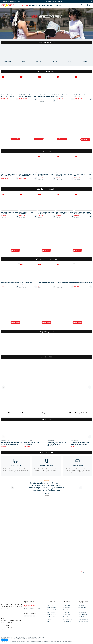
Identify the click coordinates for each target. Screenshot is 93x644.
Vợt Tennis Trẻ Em (67, 614)
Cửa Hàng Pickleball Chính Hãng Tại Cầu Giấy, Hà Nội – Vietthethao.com (57, 444)
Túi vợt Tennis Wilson (83, 614)
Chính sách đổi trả (51, 617)
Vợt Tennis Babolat (67, 610)
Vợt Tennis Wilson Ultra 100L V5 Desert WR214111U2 (9, 175)
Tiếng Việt (90, 1)
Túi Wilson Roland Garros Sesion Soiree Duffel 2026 (46, 283)
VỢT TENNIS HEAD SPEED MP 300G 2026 (83, 175)
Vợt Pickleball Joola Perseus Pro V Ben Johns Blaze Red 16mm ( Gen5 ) (28, 96)
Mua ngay (60, 1)
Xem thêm (4, 446)
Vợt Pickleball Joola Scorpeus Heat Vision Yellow (65, 96)
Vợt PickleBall (8, 61)
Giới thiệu (32, 5)
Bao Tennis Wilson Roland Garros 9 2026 (10, 283)
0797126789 (18, 1)
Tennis (43, 5)
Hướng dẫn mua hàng (52, 612)
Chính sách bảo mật (52, 607)
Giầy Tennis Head (82, 612)
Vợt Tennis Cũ (66, 612)
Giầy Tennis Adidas (82, 607)
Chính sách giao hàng (52, 614)
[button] (90, 387)
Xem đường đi (4, 609)
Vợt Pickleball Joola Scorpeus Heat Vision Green (83, 96)
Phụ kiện (85, 61)
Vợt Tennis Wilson (67, 605)
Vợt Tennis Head (66, 607)
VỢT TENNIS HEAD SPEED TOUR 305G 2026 (64, 175)
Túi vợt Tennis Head (82, 617)
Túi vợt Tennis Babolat (83, 619)
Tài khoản (84, 5)
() (91, 5)
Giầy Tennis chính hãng (68, 619)
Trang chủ (25, 5)
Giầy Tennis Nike (82, 605)
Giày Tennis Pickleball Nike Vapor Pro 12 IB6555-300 (46, 213)
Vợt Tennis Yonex (67, 617)
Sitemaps (50, 619)
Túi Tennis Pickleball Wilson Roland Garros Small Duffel (65, 283)
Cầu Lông (50, 5)
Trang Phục (54, 61)
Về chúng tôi (50, 605)
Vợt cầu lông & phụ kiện (83, 621)
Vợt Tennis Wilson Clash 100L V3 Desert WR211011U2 (28, 175)
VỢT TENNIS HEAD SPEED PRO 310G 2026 (45, 175)
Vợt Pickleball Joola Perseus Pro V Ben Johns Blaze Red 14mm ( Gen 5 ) (46, 96)
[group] (12, 343)
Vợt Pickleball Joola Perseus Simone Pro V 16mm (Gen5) (8, 96)
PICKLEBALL (58, 5)
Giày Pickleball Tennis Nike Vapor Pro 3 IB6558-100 (64, 213)
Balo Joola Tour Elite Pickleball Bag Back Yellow (83, 283)
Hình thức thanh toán (52, 610)
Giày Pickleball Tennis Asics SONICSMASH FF (26, 213)
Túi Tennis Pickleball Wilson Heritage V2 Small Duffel (26, 283)
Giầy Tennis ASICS (82, 610)
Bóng (70, 61)
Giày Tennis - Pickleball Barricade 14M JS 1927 (9, 213)
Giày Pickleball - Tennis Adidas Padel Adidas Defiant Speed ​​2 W (82, 213)
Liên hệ (38, 5)
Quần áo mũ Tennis (67, 621)
